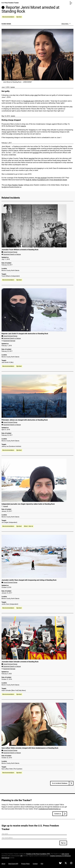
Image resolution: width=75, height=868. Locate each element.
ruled (36, 95)
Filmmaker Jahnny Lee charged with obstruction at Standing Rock (25, 420)
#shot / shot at (28, 526)
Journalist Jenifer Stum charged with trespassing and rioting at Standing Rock (29, 580)
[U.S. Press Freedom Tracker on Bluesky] (60, 863)
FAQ (42, 864)
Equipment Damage (9, 341)
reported (32, 158)
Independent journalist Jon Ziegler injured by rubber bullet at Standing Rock (28, 504)
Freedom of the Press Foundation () (38, 854)
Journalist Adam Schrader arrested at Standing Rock (20, 662)
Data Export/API (13, 864)
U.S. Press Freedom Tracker (10, 3)
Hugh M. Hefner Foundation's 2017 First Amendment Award (46, 180)
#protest (19, 17)
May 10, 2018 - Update (8, 116)
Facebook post (29, 101)
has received (42, 178)
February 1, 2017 (7, 143)
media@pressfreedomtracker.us (49, 809)
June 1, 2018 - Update (8, 87)
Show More (65, 24)
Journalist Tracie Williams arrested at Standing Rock (20, 250)
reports (23, 126)
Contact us (58, 814)
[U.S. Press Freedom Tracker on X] (66, 863)
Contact (35, 864)
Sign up (63, 843)
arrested (33, 149)
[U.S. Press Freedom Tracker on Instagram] (71, 863)
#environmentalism (8, 17)
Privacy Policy (25, 864)
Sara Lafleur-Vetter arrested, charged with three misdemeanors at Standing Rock (30, 748)
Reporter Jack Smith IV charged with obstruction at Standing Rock (25, 334)
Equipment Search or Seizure (12, 254)
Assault (6, 506)
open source (65, 854)
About (3, 864)
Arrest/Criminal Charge (10, 252)
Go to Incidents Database (60, 783)
